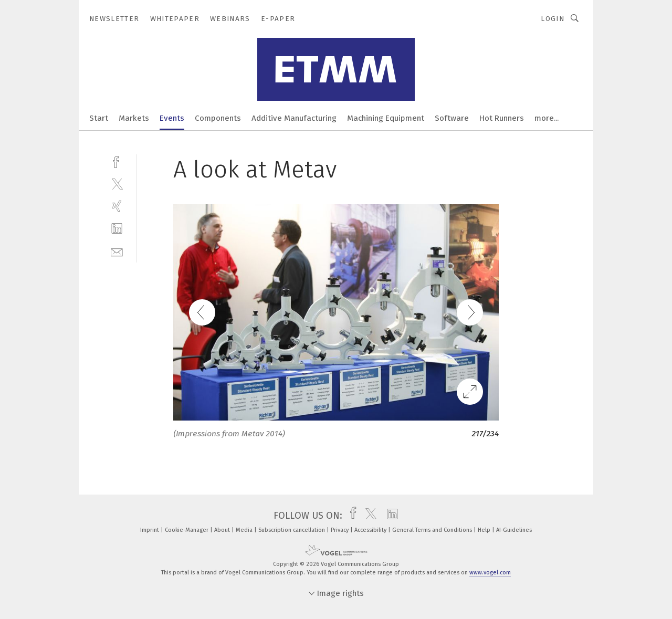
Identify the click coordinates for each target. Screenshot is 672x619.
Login (553, 19)
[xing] (117, 206)
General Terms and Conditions (433, 530)
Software (452, 118)
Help (485, 530)
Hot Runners (502, 118)
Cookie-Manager (187, 530)
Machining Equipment (386, 118)
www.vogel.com (490, 573)
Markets (134, 118)
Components (218, 118)
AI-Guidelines (514, 530)
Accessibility (371, 530)
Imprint (150, 530)
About (223, 530)
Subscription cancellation (292, 530)
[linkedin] (117, 229)
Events (172, 118)
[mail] (117, 251)
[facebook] (117, 161)
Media (245, 530)
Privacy (340, 530)
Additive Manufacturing (294, 118)
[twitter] (117, 183)
